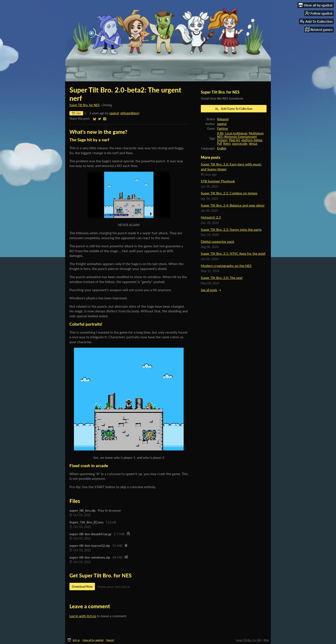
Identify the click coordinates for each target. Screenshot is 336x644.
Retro (227, 144)
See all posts (209, 290)
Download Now (82, 587)
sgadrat (114, 113)
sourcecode (240, 144)
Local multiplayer (236, 133)
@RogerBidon (130, 113)
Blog (266, 640)
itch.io (76, 640)
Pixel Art (235, 140)
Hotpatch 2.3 (211, 217)
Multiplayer (256, 133)
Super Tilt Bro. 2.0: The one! (222, 278)
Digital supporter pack (217, 241)
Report (110, 640)
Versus (253, 144)
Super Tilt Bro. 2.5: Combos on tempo (229, 193)
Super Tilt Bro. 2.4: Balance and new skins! (233, 205)
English (222, 148)
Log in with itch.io (83, 616)
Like (76, 113)
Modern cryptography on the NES (226, 266)
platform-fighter (252, 140)
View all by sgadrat (93, 640)
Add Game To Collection (234, 109)
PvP (219, 144)
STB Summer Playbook (218, 181)
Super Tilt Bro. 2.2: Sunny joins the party (231, 229)
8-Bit (220, 133)
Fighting (222, 129)
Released (223, 119)
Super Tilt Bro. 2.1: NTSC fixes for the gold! (233, 253)
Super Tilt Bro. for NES (85, 105)
